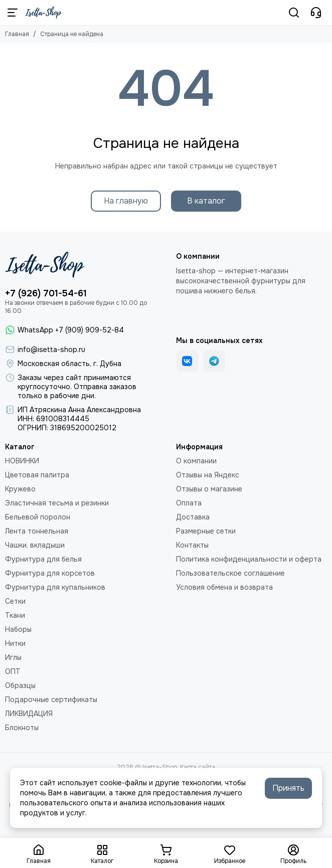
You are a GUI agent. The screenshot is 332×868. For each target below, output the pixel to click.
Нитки (15, 643)
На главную (126, 201)
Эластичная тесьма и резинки (57, 503)
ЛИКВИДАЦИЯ (29, 714)
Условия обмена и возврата (224, 587)
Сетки (15, 601)
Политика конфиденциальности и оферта (249, 559)
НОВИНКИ (22, 461)
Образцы (20, 685)
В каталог (206, 201)
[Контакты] (316, 13)
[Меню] (13, 13)
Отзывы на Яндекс (208, 475)
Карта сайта (198, 767)
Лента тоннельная (37, 531)
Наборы (18, 629)
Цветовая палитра (37, 475)
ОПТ (13, 671)
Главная (17, 34)
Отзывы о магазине (209, 489)
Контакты (192, 545)
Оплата (189, 503)
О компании (196, 461)
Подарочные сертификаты (51, 700)
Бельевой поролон (38, 517)
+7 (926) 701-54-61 (46, 293)
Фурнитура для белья (43, 559)
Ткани (15, 615)
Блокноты (22, 728)
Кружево (20, 489)
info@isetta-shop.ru (51, 350)
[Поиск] (294, 13)
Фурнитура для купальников (55, 587)
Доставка (193, 517)
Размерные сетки (206, 531)
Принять (288, 788)
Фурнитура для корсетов (50, 573)
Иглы (13, 657)
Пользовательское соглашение (230, 573)
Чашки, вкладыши (35, 545)
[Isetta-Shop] (43, 13)
